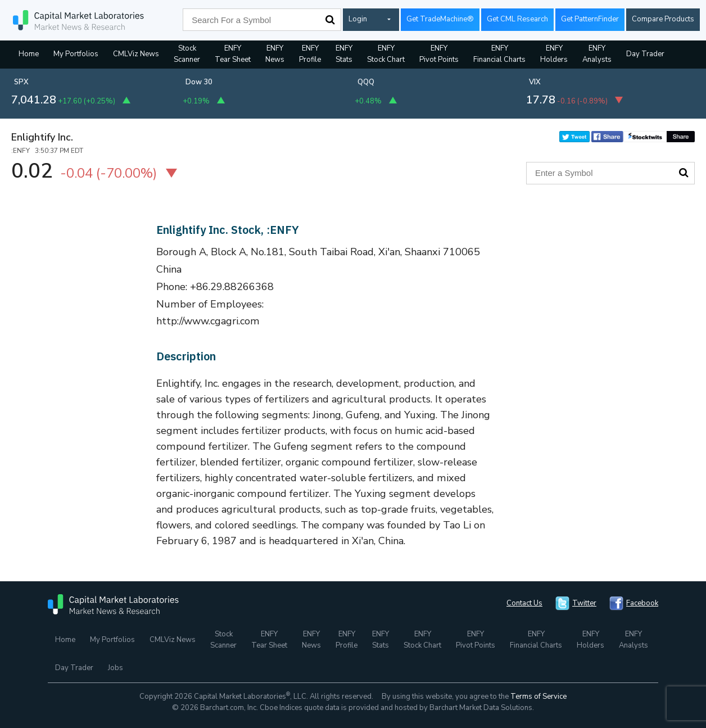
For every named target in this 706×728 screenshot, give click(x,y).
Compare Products (663, 19)
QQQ (366, 82)
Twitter (584, 603)
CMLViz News (136, 54)
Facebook (642, 603)
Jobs (116, 668)
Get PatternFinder (590, 19)
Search (330, 20)
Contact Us (524, 603)
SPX (21, 82)
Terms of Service (538, 697)
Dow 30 (199, 82)
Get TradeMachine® (440, 19)
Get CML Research (517, 19)
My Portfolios (76, 54)
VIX (535, 82)
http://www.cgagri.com (208, 321)
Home (29, 54)
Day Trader (645, 54)
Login (358, 19)
